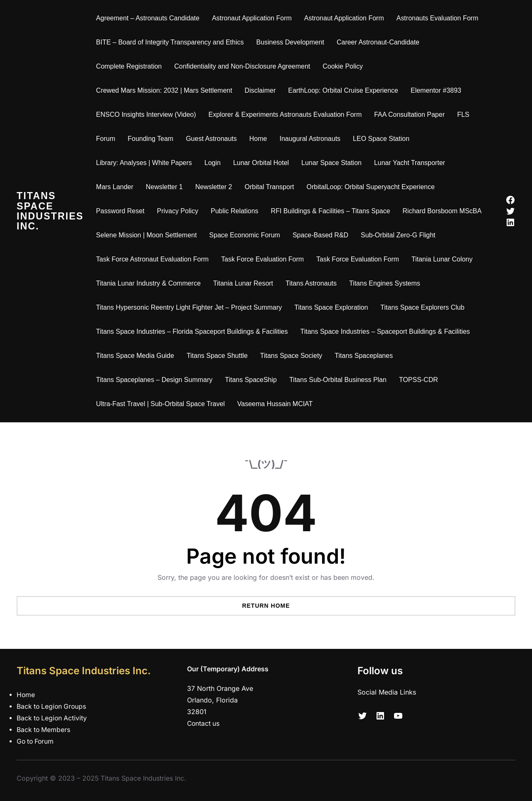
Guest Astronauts (213, 139)
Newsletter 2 (216, 187)
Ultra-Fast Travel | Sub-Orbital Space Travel (162, 404)
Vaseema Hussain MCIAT (277, 404)
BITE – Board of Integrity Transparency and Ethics (171, 42)
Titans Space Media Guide (137, 356)
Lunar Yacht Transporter (411, 163)
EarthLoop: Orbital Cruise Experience (345, 90)
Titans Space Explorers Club (424, 307)
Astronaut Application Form (254, 18)
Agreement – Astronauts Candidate (149, 18)
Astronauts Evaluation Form (439, 18)
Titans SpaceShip (253, 380)
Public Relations (236, 211)
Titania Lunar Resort (245, 283)
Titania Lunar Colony (444, 259)
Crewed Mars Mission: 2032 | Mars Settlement (166, 90)
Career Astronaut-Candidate (380, 42)
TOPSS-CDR (420, 380)
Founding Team (153, 139)
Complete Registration (131, 66)
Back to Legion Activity (53, 718)
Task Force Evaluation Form (264, 259)
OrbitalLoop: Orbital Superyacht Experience (372, 187)
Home (260, 139)
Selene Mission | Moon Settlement (148, 235)
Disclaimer (262, 90)
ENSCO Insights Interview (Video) (148, 115)
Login (214, 163)
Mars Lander (116, 187)
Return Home (266, 606)
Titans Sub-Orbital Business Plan (340, 380)
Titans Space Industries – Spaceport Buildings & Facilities (387, 331)
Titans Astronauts (313, 283)
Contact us (204, 723)
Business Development (292, 42)
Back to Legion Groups (53, 706)
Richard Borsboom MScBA (444, 211)
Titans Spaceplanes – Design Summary (156, 380)
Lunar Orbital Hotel (263, 163)
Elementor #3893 (438, 90)
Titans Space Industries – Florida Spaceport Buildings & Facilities (193, 331)
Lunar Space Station (333, 163)
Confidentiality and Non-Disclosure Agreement (244, 66)
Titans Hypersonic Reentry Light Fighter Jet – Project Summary (191, 307)
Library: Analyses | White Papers (146, 163)
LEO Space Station (383, 139)
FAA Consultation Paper (411, 115)
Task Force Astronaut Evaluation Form (154, 259)
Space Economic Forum (247, 235)
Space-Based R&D (322, 235)
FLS (465, 115)
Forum (107, 139)
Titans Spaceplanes (366, 356)
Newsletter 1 (166, 187)
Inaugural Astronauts (312, 139)
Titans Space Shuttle (219, 356)
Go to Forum (36, 741)
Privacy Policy (179, 211)
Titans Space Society (293, 356)
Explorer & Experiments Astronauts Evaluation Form (287, 115)
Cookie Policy (344, 66)
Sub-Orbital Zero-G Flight (400, 235)
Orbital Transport (271, 187)
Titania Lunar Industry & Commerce (150, 283)
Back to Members (44, 730)
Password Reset (122, 211)
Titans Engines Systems (386, 283)
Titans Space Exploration (333, 307)
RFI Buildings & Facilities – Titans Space (332, 211)
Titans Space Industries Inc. (51, 211)
